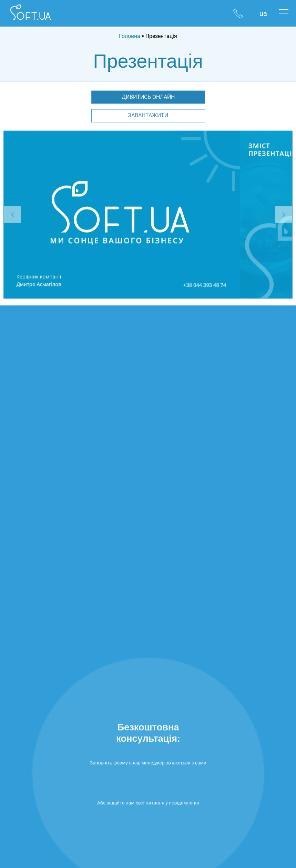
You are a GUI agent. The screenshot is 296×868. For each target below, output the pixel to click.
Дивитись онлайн (148, 97)
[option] (122, 215)
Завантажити (148, 115)
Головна (130, 36)
